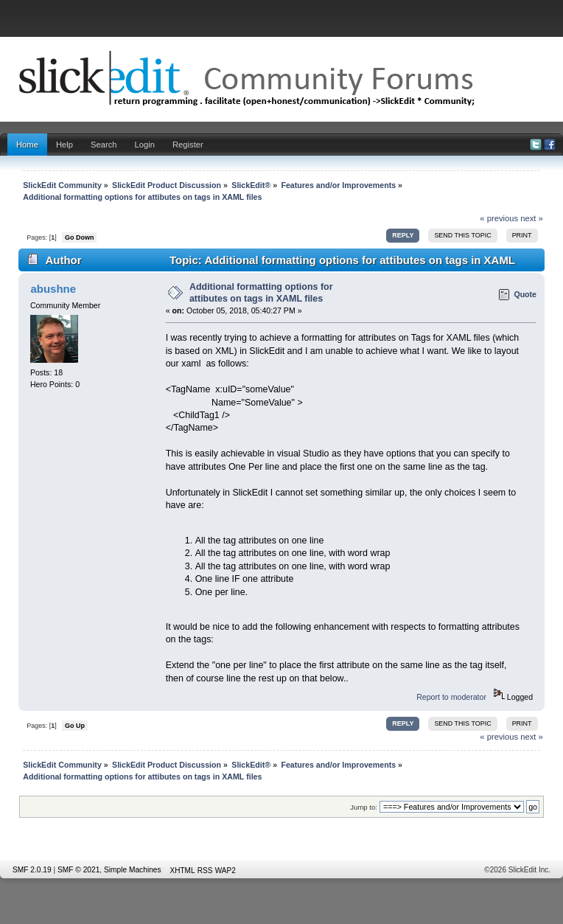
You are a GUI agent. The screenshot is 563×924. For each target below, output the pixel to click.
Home (27, 145)
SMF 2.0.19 (32, 870)
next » (532, 218)
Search (104, 145)
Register (188, 145)
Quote (525, 294)
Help (64, 145)
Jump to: (364, 807)
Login (145, 145)
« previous (499, 218)
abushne (53, 289)
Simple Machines (133, 870)
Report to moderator (451, 697)
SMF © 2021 (78, 870)
